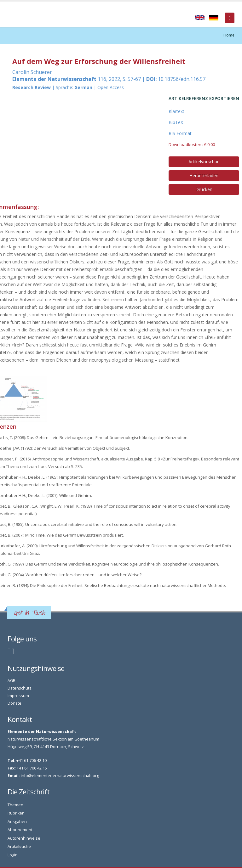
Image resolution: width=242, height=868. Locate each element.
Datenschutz (20, 688)
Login (13, 855)
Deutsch (214, 18)
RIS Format (180, 133)
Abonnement (20, 830)
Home (229, 35)
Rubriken (16, 813)
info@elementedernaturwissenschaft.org (60, 776)
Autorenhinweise (24, 838)
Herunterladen (204, 175)
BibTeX (176, 122)
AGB (12, 681)
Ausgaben (17, 822)
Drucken (204, 189)
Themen (15, 805)
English (200, 18)
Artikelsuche (19, 846)
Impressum (18, 696)
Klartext (176, 111)
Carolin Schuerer (32, 72)
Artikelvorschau (204, 162)
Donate (14, 703)
